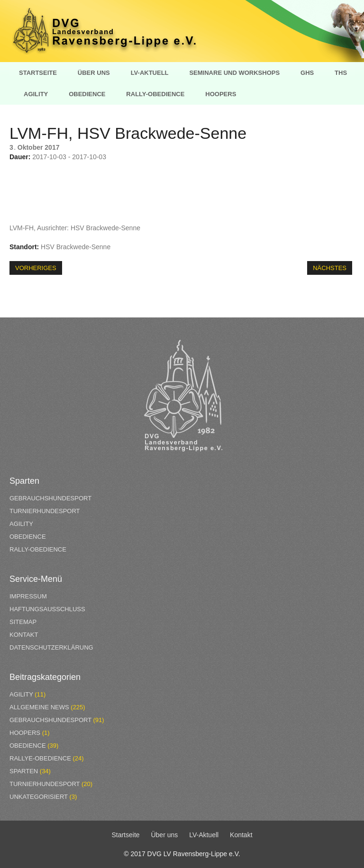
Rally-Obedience (155, 94)
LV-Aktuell (150, 73)
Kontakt (24, 635)
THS (341, 73)
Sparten (24, 771)
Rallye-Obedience (40, 758)
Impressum (28, 596)
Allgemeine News (39, 707)
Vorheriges (36, 268)
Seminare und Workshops (234, 73)
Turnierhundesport (45, 511)
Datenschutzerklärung (51, 647)
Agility (36, 94)
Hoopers (221, 94)
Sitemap (23, 622)
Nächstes (330, 268)
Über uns (94, 73)
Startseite (38, 73)
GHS (307, 73)
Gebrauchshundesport (50, 498)
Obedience (87, 94)
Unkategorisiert (39, 797)
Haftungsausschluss (47, 609)
